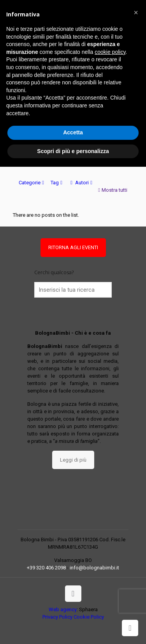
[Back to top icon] (73, 594)
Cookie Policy (89, 617)
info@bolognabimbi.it (94, 568)
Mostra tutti (112, 190)
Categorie (32, 183)
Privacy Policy (57, 617)
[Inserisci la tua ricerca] (73, 290)
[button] (136, 12)
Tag (57, 183)
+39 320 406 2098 (46, 568)
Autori (81, 183)
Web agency (63, 609)
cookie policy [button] (110, 52)
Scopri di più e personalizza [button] (73, 151)
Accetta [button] (73, 132)
